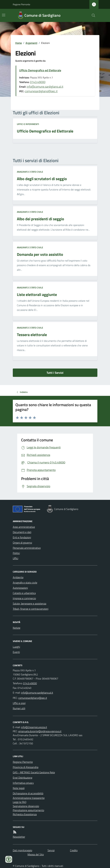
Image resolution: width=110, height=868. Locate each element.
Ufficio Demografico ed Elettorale (40, 70)
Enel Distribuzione (23, 778)
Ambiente (18, 577)
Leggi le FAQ (20, 802)
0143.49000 (38, 82)
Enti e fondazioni (22, 537)
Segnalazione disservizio (26, 806)
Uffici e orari (19, 703)
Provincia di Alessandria (26, 767)
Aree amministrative (24, 527)
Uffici (15, 558)
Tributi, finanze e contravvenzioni (31, 609)
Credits (74, 850)
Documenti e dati (22, 532)
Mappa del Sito (36, 854)
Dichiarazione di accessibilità (28, 793)
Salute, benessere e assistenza (30, 604)
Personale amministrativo (27, 548)
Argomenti (31, 43)
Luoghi (16, 647)
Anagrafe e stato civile (30, 172)
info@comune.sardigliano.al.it (45, 87)
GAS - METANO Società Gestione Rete (34, 772)
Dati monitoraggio (22, 850)
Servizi (51, 850)
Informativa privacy (23, 783)
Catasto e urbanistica (24, 593)
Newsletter (19, 837)
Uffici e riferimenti (28, 124)
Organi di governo (22, 543)
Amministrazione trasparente (29, 798)
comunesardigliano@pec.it (41, 91)
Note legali (19, 788)
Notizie (17, 628)
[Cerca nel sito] (92, 15)
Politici (16, 553)
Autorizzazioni (20, 588)
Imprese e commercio (24, 598)
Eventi (16, 652)
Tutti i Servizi (55, 373)
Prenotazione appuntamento (28, 810)
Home (19, 43)
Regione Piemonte (21, 4)
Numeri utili (19, 708)
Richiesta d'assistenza (25, 814)
